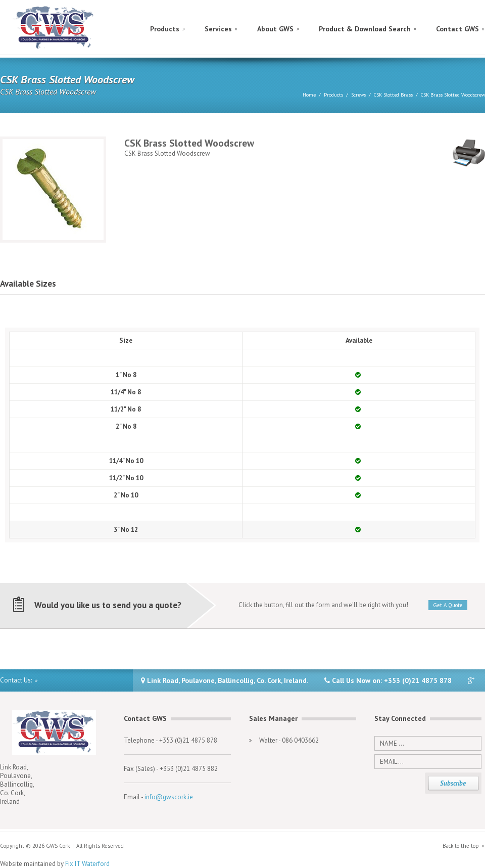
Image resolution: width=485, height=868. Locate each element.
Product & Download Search (365, 29)
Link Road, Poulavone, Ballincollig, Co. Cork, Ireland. (225, 680)
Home (309, 95)
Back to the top (461, 846)
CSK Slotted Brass (393, 95)
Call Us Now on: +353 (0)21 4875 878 (388, 680)
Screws (358, 95)
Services (218, 29)
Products (165, 29)
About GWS (275, 29)
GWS (54, 28)
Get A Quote (448, 605)
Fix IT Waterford (87, 864)
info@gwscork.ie (169, 797)
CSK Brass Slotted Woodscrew (453, 95)
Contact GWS (457, 29)
